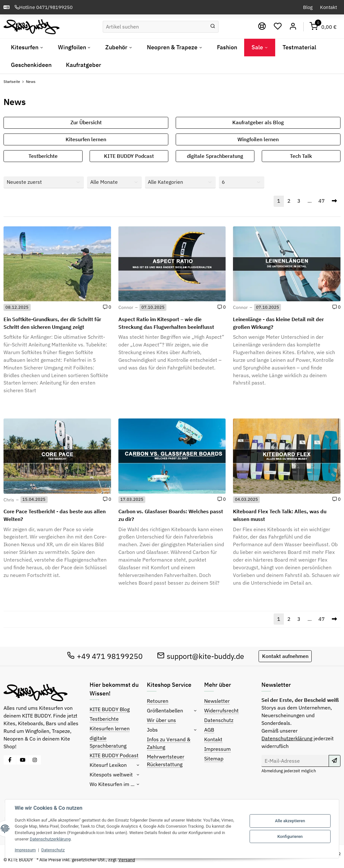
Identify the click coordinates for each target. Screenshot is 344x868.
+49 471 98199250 (105, 656)
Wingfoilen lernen (258, 139)
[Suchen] (155, 27)
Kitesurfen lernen (86, 139)
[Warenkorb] (323, 27)
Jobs (152, 730)
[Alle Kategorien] (180, 182)
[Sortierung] (44, 182)
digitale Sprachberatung (215, 156)
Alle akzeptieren (290, 821)
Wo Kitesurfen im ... (112, 784)
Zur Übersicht (86, 122)
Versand (127, 860)
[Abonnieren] (335, 761)
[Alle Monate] (114, 182)
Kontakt (328, 7)
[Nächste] (334, 201)
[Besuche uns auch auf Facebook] (10, 760)
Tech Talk (301, 156)
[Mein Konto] (293, 27)
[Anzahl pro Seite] (242, 182)
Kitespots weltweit (111, 775)
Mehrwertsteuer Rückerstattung (166, 760)
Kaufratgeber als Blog (258, 122)
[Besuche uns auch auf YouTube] (22, 760)
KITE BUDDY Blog (110, 709)
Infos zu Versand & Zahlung (169, 743)
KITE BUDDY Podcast (129, 156)
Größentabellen (165, 710)
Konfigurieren (290, 836)
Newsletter (217, 701)
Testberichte (43, 156)
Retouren (158, 701)
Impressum (217, 749)
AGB (209, 730)
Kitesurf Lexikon (108, 765)
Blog (308, 7)
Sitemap (214, 758)
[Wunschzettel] (278, 27)
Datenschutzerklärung (287, 738)
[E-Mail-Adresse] (295, 761)
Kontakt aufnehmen (285, 656)
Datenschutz (219, 720)
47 (322, 201)
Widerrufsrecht (221, 710)
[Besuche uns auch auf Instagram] (35, 760)
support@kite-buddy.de (201, 656)
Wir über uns (161, 720)
